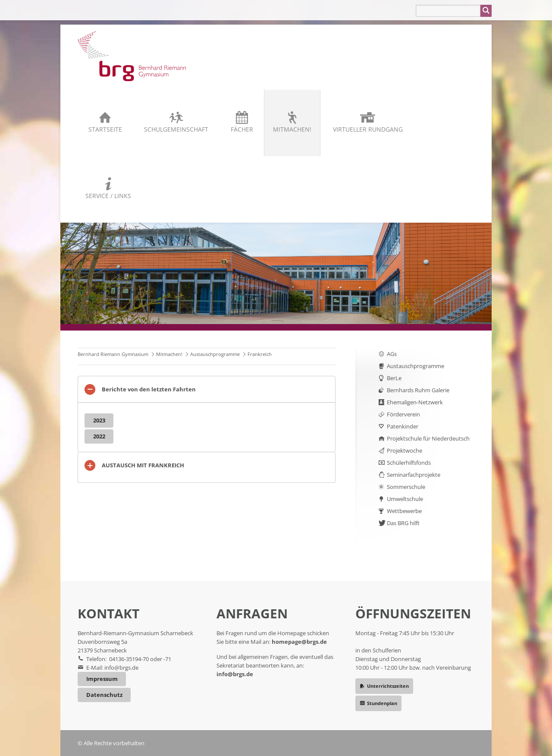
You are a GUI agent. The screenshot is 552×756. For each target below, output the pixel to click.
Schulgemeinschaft (176, 129)
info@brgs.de (121, 668)
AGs (392, 354)
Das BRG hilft (403, 523)
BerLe (394, 378)
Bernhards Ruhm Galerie (418, 390)
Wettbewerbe (404, 511)
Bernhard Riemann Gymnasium (113, 354)
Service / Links (108, 196)
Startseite (105, 129)
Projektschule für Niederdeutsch (428, 438)
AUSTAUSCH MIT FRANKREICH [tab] (143, 465)
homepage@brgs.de (299, 642)
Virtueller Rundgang (368, 129)
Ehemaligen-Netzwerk (415, 402)
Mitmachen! (292, 129)
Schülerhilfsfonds (409, 463)
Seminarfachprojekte (414, 475)
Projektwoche (405, 450)
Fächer (242, 129)
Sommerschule (406, 487)
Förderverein (403, 414)
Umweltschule (405, 499)
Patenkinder (403, 426)
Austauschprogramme (215, 354)
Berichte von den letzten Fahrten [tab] (149, 389)
